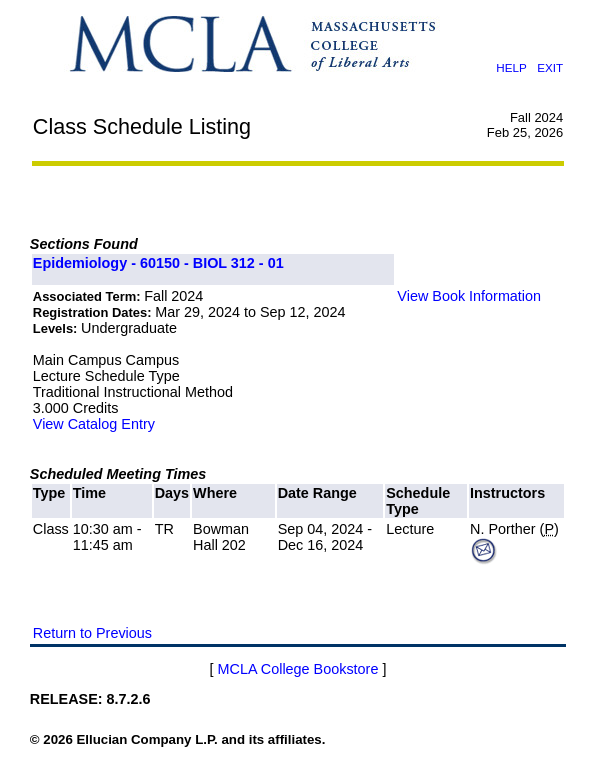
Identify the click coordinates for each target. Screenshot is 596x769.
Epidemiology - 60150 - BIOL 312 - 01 (158, 263)
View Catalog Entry (94, 424)
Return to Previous (92, 633)
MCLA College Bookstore (298, 669)
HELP (511, 67)
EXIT (550, 67)
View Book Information (469, 296)
